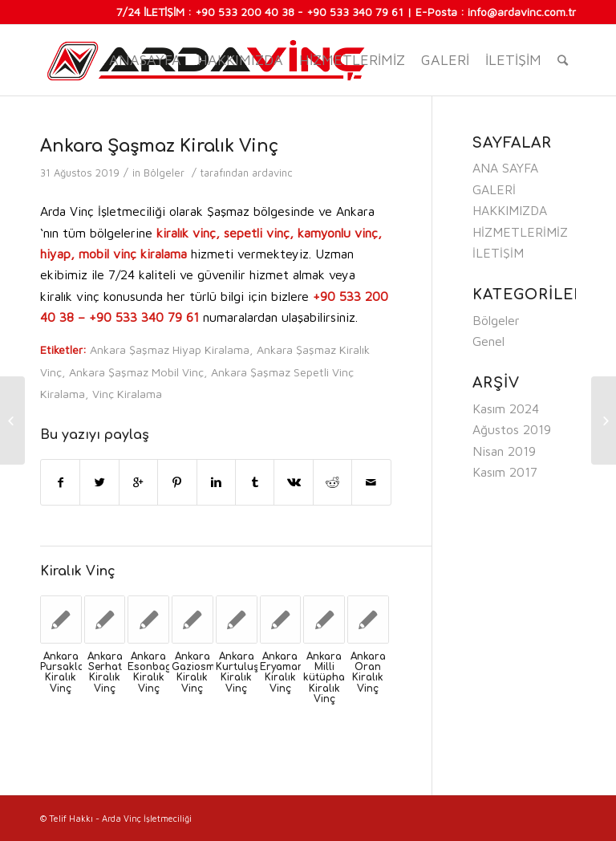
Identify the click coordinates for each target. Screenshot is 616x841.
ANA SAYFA (505, 168)
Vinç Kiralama (127, 394)
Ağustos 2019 (512, 429)
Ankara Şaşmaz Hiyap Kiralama (170, 349)
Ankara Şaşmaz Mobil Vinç (136, 372)
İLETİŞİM (513, 60)
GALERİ (445, 60)
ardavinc (272, 173)
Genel (488, 341)
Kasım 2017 (505, 472)
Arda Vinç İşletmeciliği (147, 818)
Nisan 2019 (504, 451)
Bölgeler (164, 173)
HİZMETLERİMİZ (352, 60)
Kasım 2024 (506, 408)
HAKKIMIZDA (240, 60)
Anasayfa (145, 60)
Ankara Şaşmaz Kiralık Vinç (159, 146)
